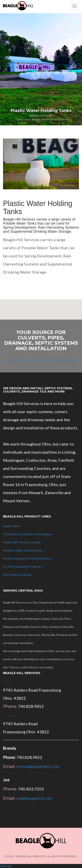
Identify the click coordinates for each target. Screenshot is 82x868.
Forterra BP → (23, 542)
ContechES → (29, 534)
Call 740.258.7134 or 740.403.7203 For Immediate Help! (41, 360)
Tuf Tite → (24, 567)
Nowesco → (24, 550)
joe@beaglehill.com (34, 798)
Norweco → (29, 559)
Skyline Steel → (13, 526)
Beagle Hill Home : (41, 116)
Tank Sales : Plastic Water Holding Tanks (42, 119)
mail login (6, 866)
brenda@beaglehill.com (38, 766)
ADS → (19, 575)
